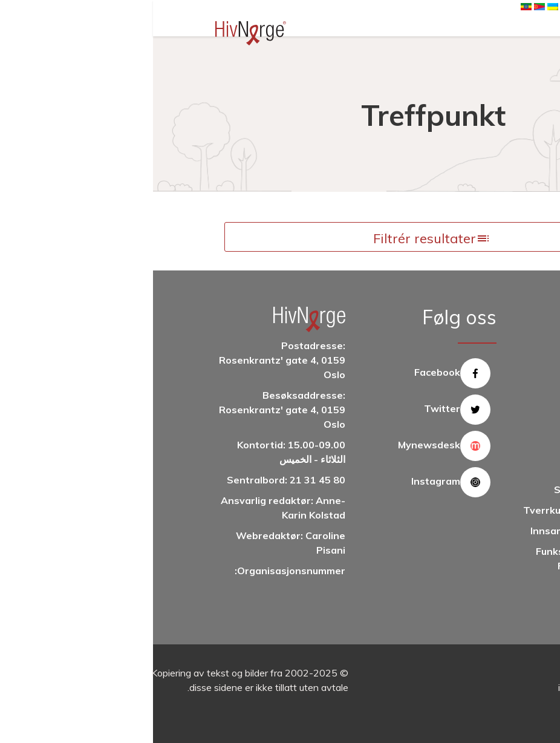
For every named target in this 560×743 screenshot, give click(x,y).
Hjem (430, 62)
